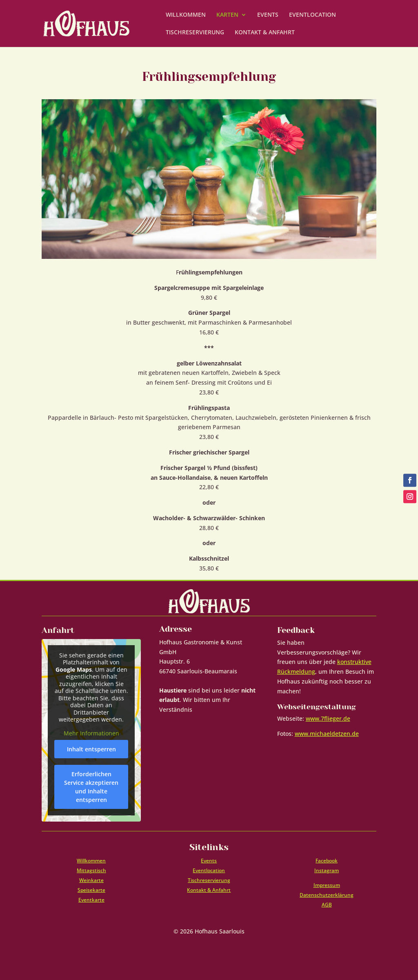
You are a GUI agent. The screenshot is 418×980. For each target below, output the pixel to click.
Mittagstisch (91, 870)
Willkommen (91, 861)
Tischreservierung (209, 880)
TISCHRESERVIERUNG (195, 33)
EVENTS (268, 15)
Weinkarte (91, 880)
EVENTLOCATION (312, 15)
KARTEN (227, 15)
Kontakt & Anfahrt (209, 890)
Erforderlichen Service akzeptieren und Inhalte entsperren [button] (91, 787)
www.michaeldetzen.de (327, 734)
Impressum (327, 885)
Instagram (327, 870)
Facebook (327, 861)
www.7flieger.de (328, 718)
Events (209, 861)
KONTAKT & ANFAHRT (265, 33)
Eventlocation (209, 870)
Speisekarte (91, 890)
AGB (327, 905)
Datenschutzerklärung (327, 895)
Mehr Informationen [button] (91, 733)
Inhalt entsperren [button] (91, 749)
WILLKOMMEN (186, 15)
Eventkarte (91, 900)
